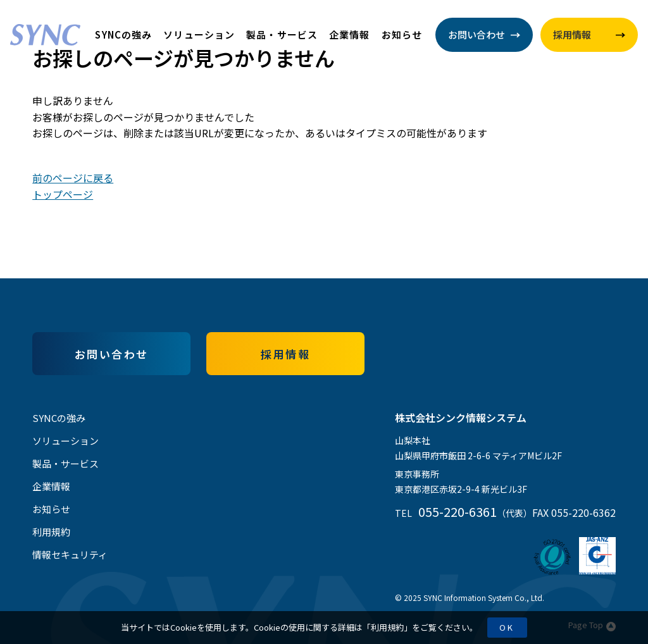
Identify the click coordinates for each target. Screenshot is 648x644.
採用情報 (285, 354)
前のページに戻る (73, 178)
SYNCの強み (123, 34)
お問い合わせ (112, 354)
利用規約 (387, 627)
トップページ (63, 194)
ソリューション (199, 34)
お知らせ (402, 34)
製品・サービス (282, 34)
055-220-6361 (458, 511)
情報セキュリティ (70, 554)
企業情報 (350, 34)
